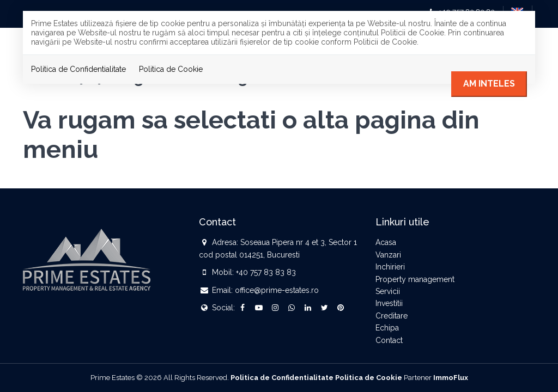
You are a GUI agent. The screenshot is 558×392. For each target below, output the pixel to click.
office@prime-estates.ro (277, 290)
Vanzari (388, 255)
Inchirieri (390, 267)
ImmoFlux (451, 378)
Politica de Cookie (171, 69)
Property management (415, 279)
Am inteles (489, 84)
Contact (389, 340)
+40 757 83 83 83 (266, 272)
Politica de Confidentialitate (78, 69)
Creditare (392, 316)
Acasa (386, 242)
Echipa (387, 328)
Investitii (389, 303)
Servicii (388, 291)
